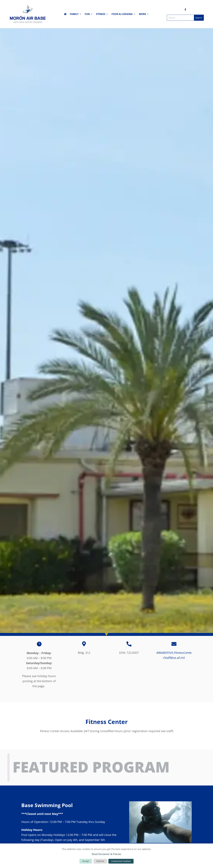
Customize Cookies (121, 861)
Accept (86, 861)
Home (65, 15)
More (142, 14)
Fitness (101, 14)
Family (74, 14)
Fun (87, 14)
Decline (100, 861)
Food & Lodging (122, 14)
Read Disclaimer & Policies (107, 854)
